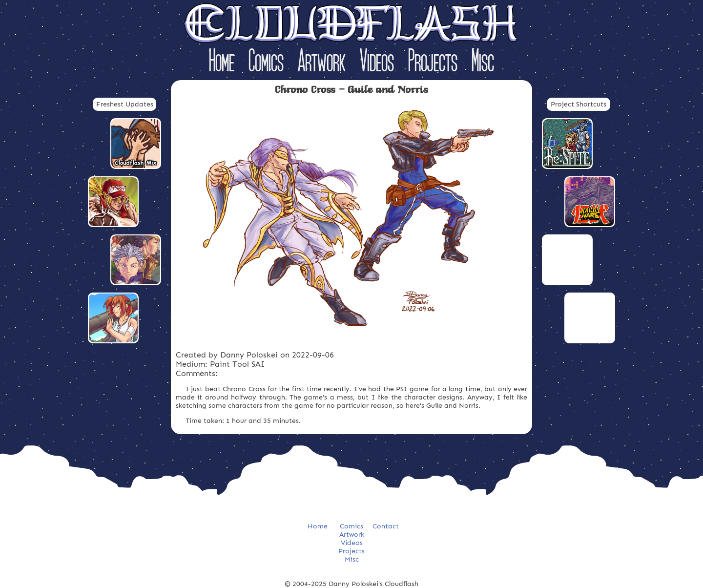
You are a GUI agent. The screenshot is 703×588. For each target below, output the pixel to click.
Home (222, 63)
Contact (386, 526)
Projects (433, 63)
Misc (483, 63)
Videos (377, 63)
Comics (266, 63)
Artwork (322, 63)
